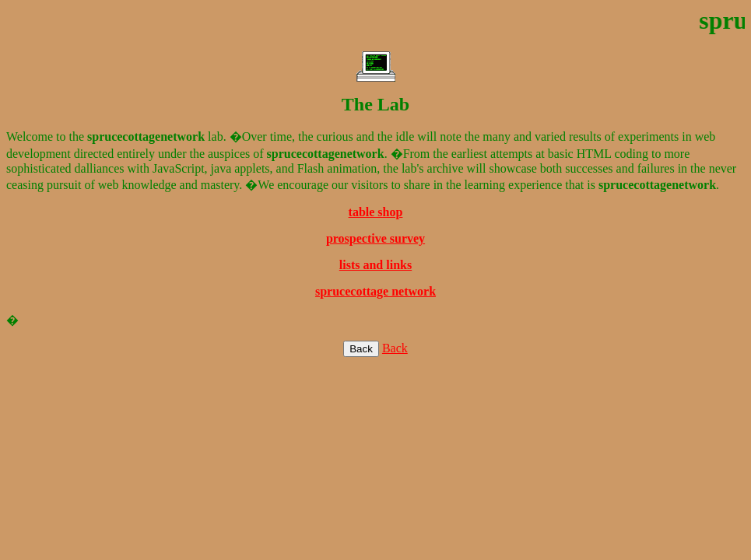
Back (395, 348)
